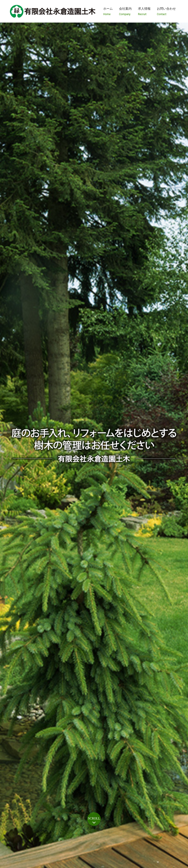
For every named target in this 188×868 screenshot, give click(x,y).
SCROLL (94, 818)
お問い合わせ (166, 12)
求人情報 (144, 12)
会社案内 (125, 12)
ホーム (108, 12)
